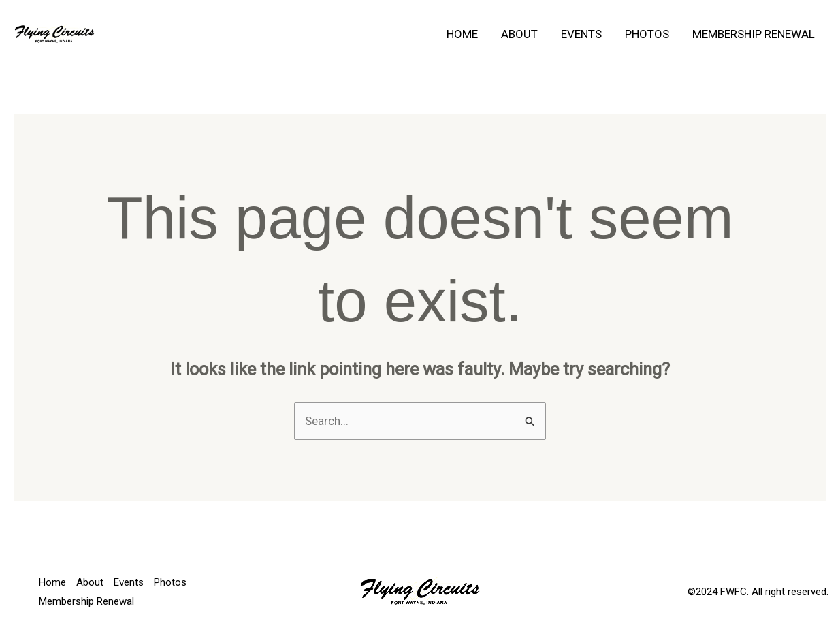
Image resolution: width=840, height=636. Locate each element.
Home (462, 34)
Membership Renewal (754, 34)
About (519, 34)
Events (581, 34)
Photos (647, 34)
